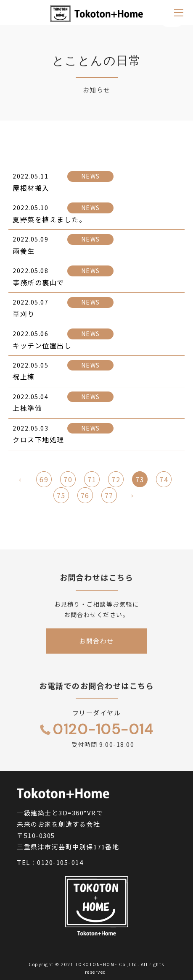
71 (92, 480)
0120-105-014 (60, 862)
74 (164, 480)
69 (44, 480)
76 (85, 496)
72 (116, 480)
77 (109, 496)
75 (61, 496)
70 (68, 480)
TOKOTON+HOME (96, 964)
